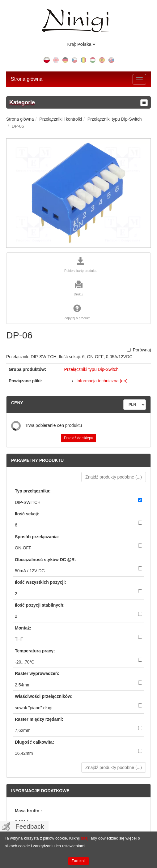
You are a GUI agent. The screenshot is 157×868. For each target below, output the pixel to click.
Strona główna (27, 79)
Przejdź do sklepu (79, 438)
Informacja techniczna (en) (102, 381)
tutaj (85, 838)
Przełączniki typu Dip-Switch (91, 369)
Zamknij (78, 861)
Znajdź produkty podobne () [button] (114, 477)
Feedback (30, 826)
